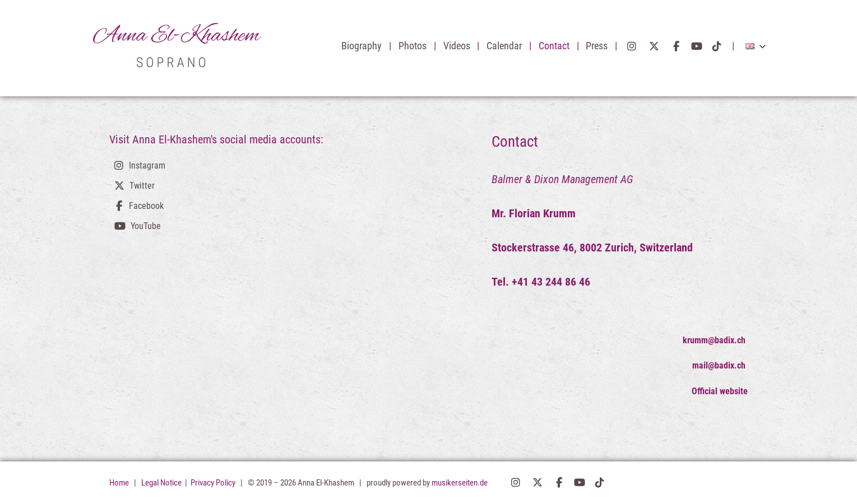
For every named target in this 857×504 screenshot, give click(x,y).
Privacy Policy (214, 483)
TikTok (717, 46)
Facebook (676, 46)
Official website (720, 391)
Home (119, 483)
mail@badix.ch (720, 365)
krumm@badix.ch (715, 340)
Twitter (654, 46)
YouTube (697, 46)
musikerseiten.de (460, 483)
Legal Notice (162, 483)
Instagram (632, 46)
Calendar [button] (505, 46)
